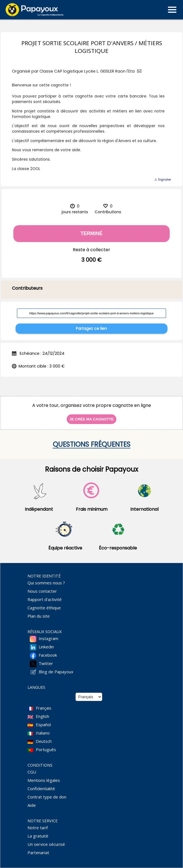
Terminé (92, 233)
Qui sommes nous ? (46, 583)
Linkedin (46, 647)
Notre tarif (38, 828)
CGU (32, 772)
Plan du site (39, 616)
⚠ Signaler (163, 179)
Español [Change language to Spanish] (43, 725)
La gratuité (38, 836)
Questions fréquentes (92, 444)
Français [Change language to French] (44, 708)
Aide (32, 805)
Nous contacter (42, 591)
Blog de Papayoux (56, 672)
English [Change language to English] (42, 716)
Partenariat (38, 852)
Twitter (46, 663)
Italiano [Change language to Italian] (43, 733)
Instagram (48, 638)
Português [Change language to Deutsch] (46, 749)
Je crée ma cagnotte (92, 419)
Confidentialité (41, 789)
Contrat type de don (47, 797)
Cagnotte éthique (44, 608)
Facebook (48, 655)
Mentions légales (44, 780)
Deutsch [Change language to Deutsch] (44, 741)
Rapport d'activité (45, 599)
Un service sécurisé (46, 844)
